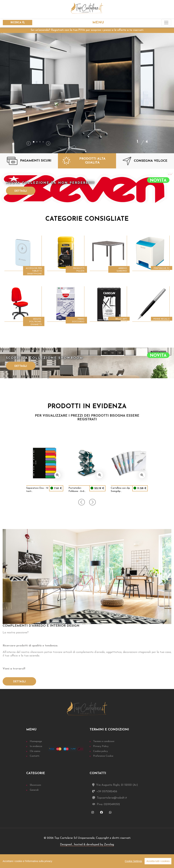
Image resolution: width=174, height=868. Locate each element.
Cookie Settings (133, 861)
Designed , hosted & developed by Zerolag (87, 845)
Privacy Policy (101, 746)
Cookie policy (100, 751)
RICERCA (18, 23)
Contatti (35, 756)
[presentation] (29, 144)
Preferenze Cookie (103, 756)
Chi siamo (35, 751)
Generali (34, 790)
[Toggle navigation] (166, 23)
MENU (98, 23)
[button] (34, 142)
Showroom (35, 785)
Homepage (36, 741)
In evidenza (36, 746)
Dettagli (21, 191)
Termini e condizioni (104, 741)
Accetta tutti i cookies (158, 861)
